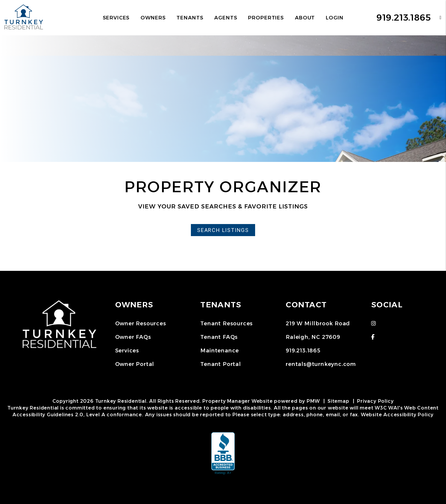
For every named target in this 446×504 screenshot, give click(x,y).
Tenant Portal (220, 364)
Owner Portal (135, 364)
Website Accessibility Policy (397, 415)
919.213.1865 (404, 18)
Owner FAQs (133, 337)
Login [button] (334, 18)
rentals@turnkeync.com (321, 364)
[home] (24, 17)
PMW (313, 401)
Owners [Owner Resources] (153, 18)
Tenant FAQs (219, 337)
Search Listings (223, 230)
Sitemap (338, 401)
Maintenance (220, 351)
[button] (436, 18)
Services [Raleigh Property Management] (116, 18)
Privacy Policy (375, 401)
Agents (226, 18)
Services (127, 351)
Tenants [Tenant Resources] (190, 18)
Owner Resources (141, 324)
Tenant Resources (227, 324)
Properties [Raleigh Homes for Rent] (266, 18)
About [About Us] (305, 18)
